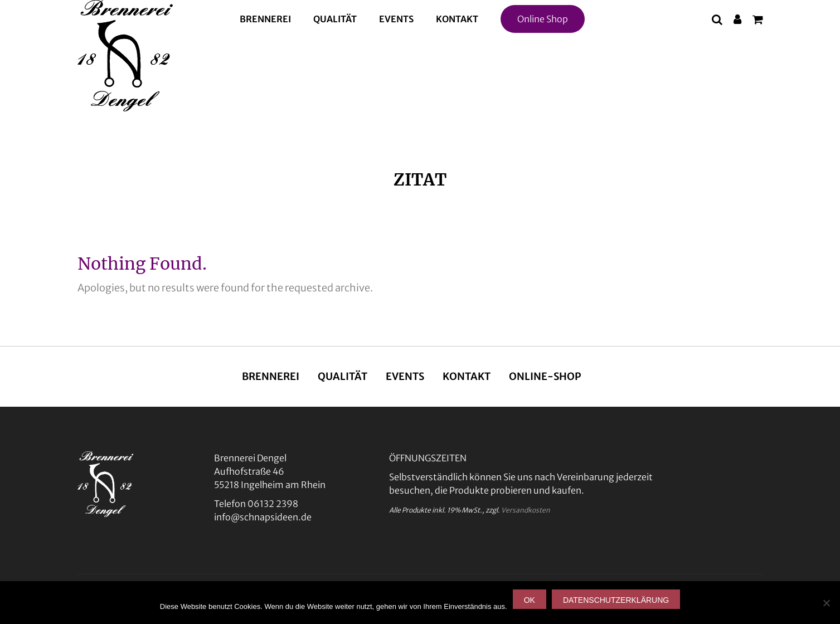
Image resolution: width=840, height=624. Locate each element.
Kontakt (457, 19)
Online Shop (543, 19)
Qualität (335, 19)
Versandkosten (526, 510)
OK (530, 600)
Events (396, 19)
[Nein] (826, 603)
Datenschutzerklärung (616, 600)
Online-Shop (545, 376)
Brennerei (265, 19)
